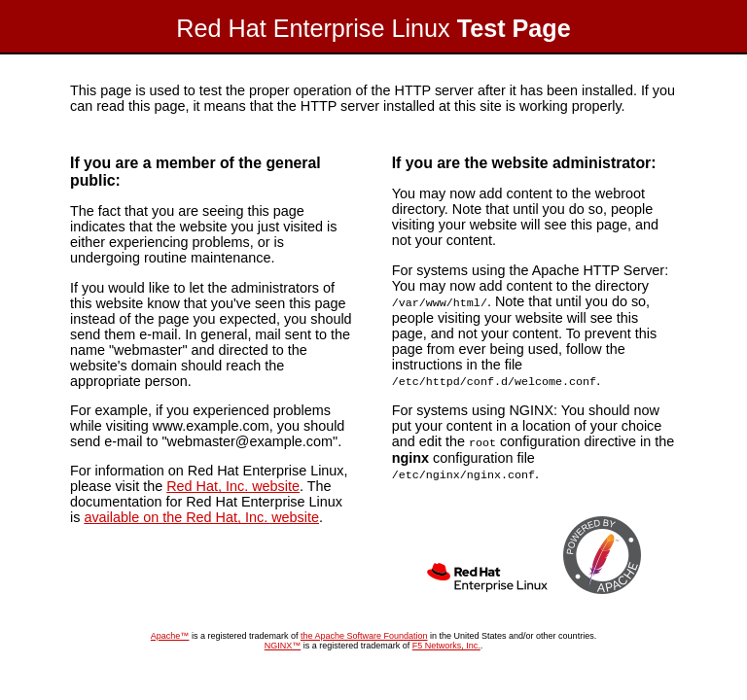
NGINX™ (283, 642)
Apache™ (170, 632)
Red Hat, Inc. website (233, 486)
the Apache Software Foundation (364, 632)
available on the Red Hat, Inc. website (201, 517)
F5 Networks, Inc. (446, 642)
